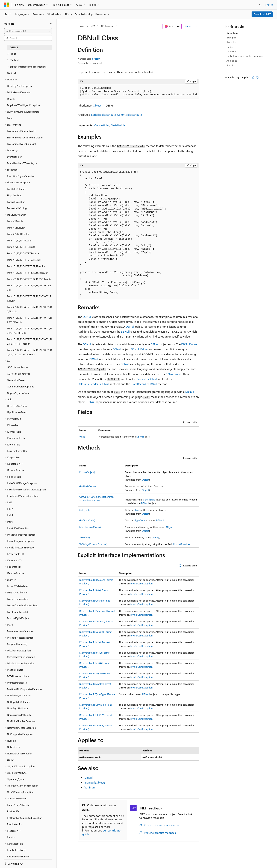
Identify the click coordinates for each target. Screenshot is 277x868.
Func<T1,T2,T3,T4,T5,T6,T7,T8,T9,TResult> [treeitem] (29, 279)
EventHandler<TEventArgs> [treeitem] (22, 163)
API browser (107, 26)
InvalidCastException (142, 583)
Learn (81, 26)
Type (137, 510)
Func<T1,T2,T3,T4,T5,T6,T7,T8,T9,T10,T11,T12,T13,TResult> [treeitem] (30, 320)
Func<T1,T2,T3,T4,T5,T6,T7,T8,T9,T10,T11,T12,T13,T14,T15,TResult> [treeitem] (30, 341)
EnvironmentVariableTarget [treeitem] (21, 144)
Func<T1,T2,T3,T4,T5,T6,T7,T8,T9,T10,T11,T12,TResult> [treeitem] (30, 309)
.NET (92, 26)
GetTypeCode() (87, 520)
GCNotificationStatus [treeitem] (18, 374)
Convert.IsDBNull (147, 379)
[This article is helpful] (253, 77)
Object (97, 105)
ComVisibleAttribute (129, 115)
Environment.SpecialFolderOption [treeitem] (25, 137)
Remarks (231, 42)
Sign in (269, 4)
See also (231, 65)
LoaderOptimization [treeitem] (18, 599)
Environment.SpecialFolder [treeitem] (21, 131)
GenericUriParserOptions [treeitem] (20, 386)
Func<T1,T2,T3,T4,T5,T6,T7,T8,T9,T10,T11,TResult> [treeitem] (29, 298)
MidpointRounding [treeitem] (17, 644)
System (96, 59)
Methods (231, 51)
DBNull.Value (189, 344)
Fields (229, 47)
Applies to (232, 61)
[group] (138, 92)
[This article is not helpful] (257, 77)
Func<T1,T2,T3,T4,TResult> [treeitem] (21, 247)
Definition (232, 33)
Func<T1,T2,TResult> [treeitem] (18, 234)
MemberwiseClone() (90, 527)
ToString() (85, 537)
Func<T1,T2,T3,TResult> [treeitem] (20, 240)
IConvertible (101, 125)
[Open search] (260, 5)
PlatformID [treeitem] (13, 811)
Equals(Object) (87, 472)
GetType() (84, 510)
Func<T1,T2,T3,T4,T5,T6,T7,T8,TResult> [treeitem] (28, 273)
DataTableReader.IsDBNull (94, 384)
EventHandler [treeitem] (14, 157)
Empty (156, 537)
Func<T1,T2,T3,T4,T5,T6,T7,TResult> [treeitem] (26, 266)
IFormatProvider (181, 544)
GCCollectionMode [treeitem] (17, 367)
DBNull (87, 317)
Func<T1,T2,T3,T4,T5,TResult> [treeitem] (23, 253)
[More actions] (196, 26)
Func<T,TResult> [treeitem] (16, 228)
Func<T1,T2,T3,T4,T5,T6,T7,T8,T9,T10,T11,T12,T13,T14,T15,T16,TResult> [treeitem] (30, 352)
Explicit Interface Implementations (245, 56)
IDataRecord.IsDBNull (144, 384)
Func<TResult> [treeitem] (15, 221)
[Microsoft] (7, 5)
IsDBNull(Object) (95, 782)
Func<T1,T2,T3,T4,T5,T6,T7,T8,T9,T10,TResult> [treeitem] (29, 288)
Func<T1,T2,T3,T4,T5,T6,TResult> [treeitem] (25, 260)
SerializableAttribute (104, 115)
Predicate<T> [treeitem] (14, 824)
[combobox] (28, 31)
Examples (231, 37)
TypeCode (140, 520)
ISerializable (118, 125)
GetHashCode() (88, 486)
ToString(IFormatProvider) (93, 544)
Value (82, 437)
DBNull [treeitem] (14, 47)
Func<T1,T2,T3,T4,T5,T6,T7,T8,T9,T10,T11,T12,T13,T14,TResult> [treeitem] (30, 331)
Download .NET (262, 14)
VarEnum (90, 787)
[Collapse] (51, 24)
